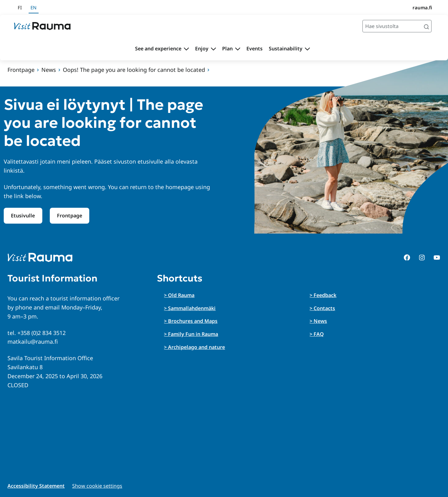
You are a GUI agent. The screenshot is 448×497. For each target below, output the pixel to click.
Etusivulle (23, 216)
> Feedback (323, 295)
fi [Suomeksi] (20, 7)
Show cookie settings (97, 486)
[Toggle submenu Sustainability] (307, 49)
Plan (227, 49)
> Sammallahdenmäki (190, 308)
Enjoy (202, 49)
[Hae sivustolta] (397, 26)
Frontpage (21, 70)
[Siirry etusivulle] (42, 26)
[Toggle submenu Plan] (238, 49)
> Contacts (322, 308)
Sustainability (286, 49)
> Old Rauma (179, 295)
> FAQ (317, 334)
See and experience (158, 49)
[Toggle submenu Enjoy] (213, 49)
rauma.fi (422, 7)
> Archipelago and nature (194, 347)
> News (318, 321)
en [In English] (33, 7)
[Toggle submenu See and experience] (186, 49)
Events (254, 49)
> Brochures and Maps (191, 321)
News (49, 70)
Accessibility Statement (36, 486)
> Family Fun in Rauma (191, 334)
